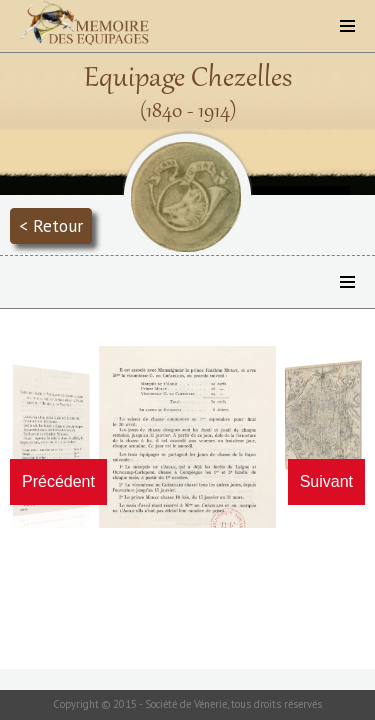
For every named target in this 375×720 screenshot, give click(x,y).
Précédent (58, 481)
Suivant (326, 481)
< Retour (51, 225)
